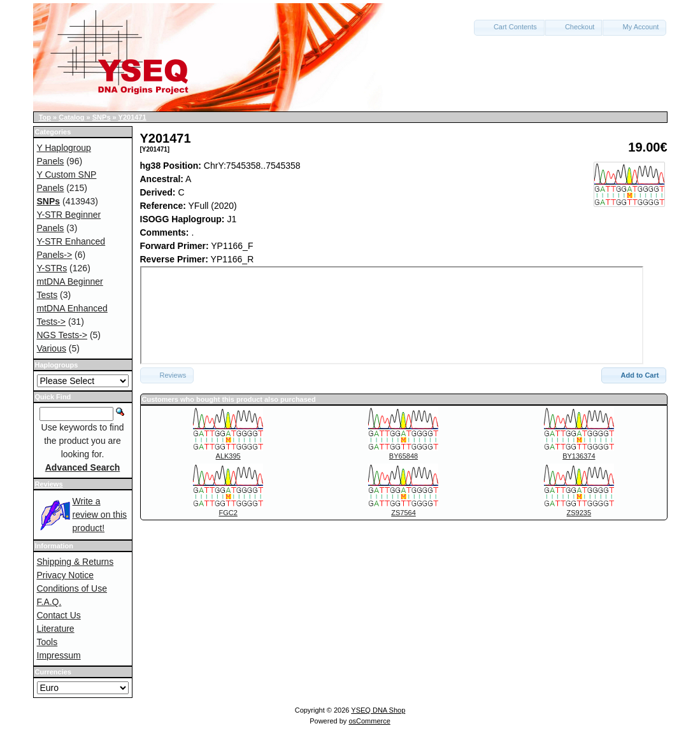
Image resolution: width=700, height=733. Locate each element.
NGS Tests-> (62, 335)
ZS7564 (404, 513)
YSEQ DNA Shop (378, 710)
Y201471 (132, 117)
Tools (47, 642)
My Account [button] (634, 27)
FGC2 (228, 513)
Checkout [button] (574, 27)
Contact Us (59, 615)
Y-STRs (52, 268)
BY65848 (404, 456)
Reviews (49, 484)
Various (52, 348)
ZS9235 (579, 513)
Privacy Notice (65, 575)
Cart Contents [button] (509, 27)
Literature (56, 629)
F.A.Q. (49, 602)
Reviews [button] (167, 375)
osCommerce (369, 721)
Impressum (59, 655)
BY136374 (579, 456)
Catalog (71, 117)
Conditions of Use (72, 588)
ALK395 (228, 456)
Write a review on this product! (100, 515)
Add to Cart (634, 375)
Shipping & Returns (75, 562)
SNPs (102, 117)
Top (45, 117)
